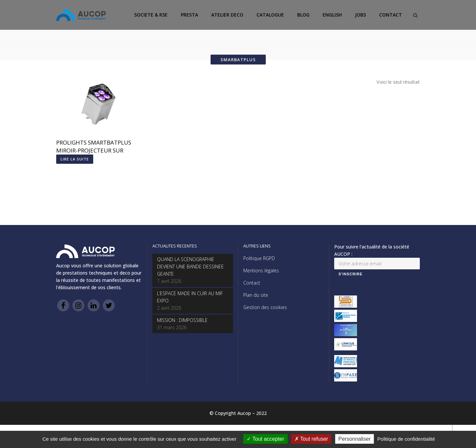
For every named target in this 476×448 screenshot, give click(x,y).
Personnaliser (355, 439)
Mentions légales (261, 270)
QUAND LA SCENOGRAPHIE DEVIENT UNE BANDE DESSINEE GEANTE (190, 267)
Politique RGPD (259, 258)
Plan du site (256, 295)
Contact (252, 283)
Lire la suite (75, 159)
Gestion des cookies (265, 307)
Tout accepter (265, 439)
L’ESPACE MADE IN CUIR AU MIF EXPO (190, 297)
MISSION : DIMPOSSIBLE (182, 320)
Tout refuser (311, 439)
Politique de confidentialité (406, 439)
